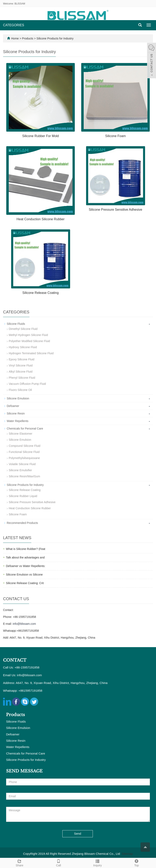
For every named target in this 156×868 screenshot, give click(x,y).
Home (15, 38)
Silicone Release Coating (41, 293)
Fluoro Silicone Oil (20, 390)
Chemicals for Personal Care (25, 429)
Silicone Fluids (16, 324)
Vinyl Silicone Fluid (21, 365)
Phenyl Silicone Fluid (22, 378)
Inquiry (97, 863)
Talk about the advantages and (25, 557)
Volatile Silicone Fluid (22, 464)
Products (28, 38)
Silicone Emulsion (18, 398)
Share (19, 863)
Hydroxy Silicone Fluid (23, 347)
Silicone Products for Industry (55, 38)
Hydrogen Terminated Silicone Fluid (31, 353)
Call (58, 863)
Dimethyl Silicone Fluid (23, 329)
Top (136, 863)
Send (77, 834)
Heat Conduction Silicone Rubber (41, 219)
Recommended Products (22, 523)
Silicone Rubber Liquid (23, 496)
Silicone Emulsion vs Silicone (24, 575)
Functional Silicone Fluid (24, 452)
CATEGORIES (14, 25)
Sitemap (127, 854)
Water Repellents (18, 421)
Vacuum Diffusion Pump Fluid (27, 384)
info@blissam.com (24, 624)
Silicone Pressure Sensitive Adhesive (115, 210)
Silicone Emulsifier (20, 470)
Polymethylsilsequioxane (24, 458)
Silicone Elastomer (21, 434)
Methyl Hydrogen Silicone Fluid (28, 335)
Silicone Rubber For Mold (41, 136)
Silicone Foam (115, 136)
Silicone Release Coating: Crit (25, 583)
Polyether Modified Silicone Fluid (29, 341)
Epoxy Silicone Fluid (22, 359)
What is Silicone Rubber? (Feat (26, 549)
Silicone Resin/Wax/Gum (24, 476)
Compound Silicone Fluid (25, 446)
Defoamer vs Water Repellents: (26, 566)
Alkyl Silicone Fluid (21, 372)
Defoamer (13, 406)
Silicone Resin (16, 413)
